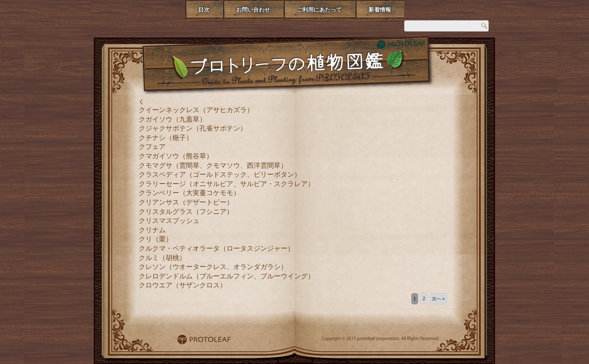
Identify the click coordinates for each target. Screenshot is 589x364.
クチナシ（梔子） (166, 138)
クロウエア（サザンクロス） (183, 285)
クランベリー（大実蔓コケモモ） (189, 193)
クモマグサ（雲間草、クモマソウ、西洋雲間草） (213, 165)
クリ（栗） (156, 239)
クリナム (152, 230)
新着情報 (380, 10)
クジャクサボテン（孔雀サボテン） (193, 128)
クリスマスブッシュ (169, 221)
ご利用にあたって (319, 10)
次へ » (438, 299)
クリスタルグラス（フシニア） (186, 212)
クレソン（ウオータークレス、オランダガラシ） (213, 267)
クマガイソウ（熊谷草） (176, 156)
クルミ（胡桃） (162, 258)
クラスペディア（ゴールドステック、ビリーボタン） (220, 174)
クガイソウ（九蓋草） (172, 119)
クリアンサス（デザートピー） (186, 202)
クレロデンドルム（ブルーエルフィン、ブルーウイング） (227, 276)
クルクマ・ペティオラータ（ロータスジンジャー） (216, 248)
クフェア (152, 147)
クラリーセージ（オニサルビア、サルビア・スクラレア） (227, 184)
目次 (204, 10)
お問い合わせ (253, 10)
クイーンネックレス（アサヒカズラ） (196, 110)
